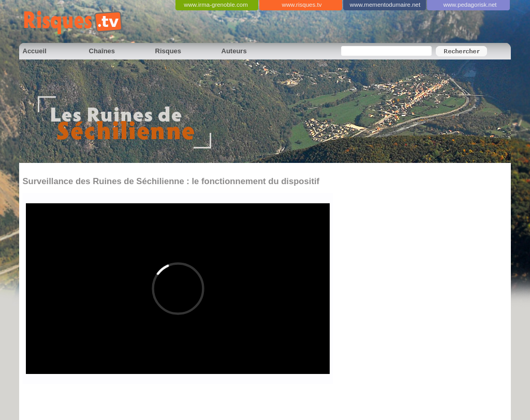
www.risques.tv (302, 5)
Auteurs (234, 51)
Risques (168, 51)
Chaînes (102, 51)
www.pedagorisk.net (470, 5)
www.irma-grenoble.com (216, 5)
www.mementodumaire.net (385, 5)
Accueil (35, 51)
